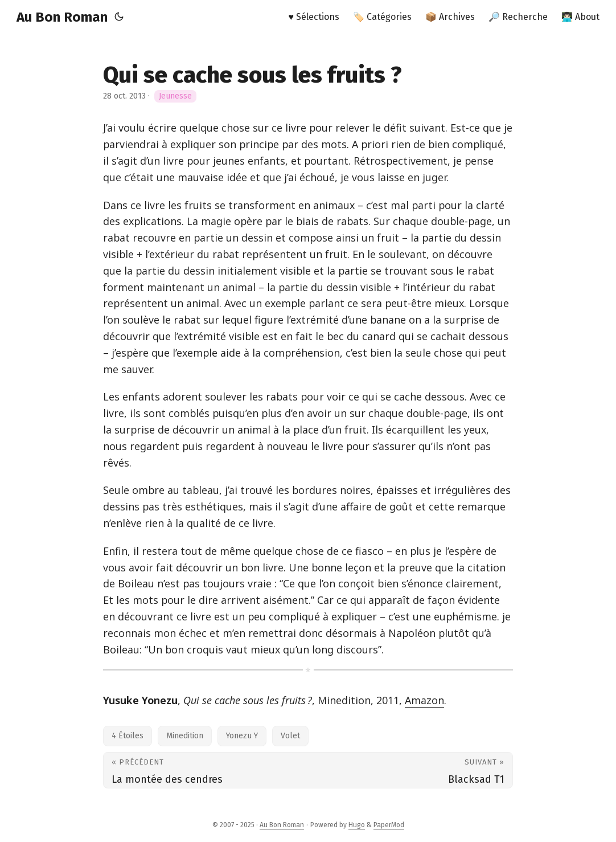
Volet (290, 736)
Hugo (357, 825)
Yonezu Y (242, 736)
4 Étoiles (128, 736)
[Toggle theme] (119, 17)
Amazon (424, 700)
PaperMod (389, 825)
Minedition (185, 736)
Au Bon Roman (62, 17)
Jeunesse (175, 96)
